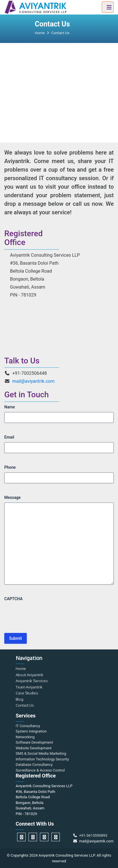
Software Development (34, 742)
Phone (10, 467)
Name (10, 407)
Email (9, 437)
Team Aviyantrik (29, 687)
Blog (20, 699)
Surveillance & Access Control (40, 770)
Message (12, 497)
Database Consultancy (34, 765)
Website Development (34, 748)
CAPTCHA (13, 599)
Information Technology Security (42, 759)
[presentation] (48, 615)
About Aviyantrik (29, 675)
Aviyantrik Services (32, 681)
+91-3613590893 (90, 835)
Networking (25, 737)
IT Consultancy (28, 726)
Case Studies (27, 693)
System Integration (31, 731)
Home (21, 669)
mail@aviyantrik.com (33, 381)
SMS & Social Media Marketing (41, 753)
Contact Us (25, 705)
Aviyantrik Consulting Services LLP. (67, 855)
